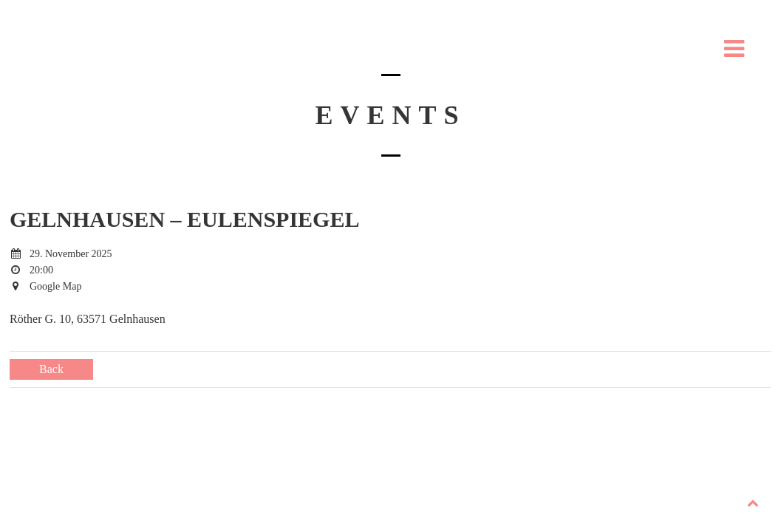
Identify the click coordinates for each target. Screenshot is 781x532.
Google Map (55, 286)
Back (51, 369)
